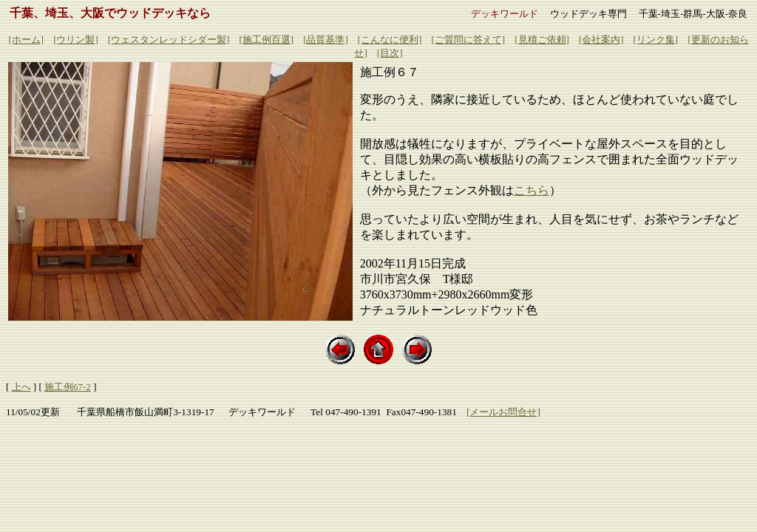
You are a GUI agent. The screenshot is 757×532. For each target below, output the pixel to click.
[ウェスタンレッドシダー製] (169, 40)
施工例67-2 (68, 387)
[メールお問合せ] (503, 412)
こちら (532, 190)
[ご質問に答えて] (469, 40)
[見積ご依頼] (542, 40)
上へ (21, 387)
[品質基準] (326, 40)
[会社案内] (601, 40)
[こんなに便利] (390, 40)
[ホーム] (26, 40)
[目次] (390, 53)
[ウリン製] (76, 40)
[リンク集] (656, 40)
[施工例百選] (266, 40)
